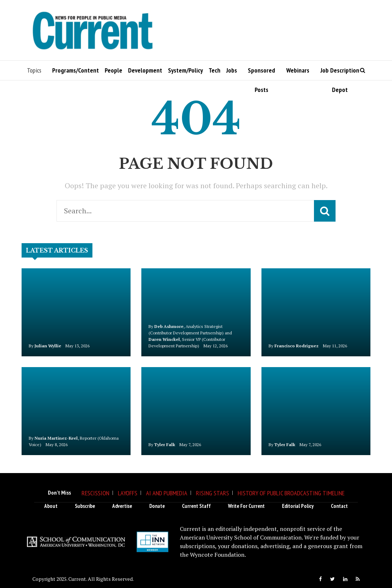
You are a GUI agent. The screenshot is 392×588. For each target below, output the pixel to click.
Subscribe (85, 506)
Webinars (298, 70)
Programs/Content (76, 70)
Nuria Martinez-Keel (56, 438)
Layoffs (128, 493)
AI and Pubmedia (167, 493)
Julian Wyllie (48, 346)
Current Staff (196, 506)
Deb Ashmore (169, 326)
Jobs (232, 70)
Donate (157, 506)
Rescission (95, 493)
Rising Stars (213, 493)
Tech (215, 70)
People (113, 70)
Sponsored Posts (261, 73)
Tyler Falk (165, 445)
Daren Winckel (164, 339)
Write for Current (246, 506)
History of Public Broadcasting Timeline (291, 493)
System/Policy (185, 70)
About (51, 506)
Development (145, 70)
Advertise (122, 506)
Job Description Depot (340, 73)
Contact (339, 506)
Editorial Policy (298, 506)
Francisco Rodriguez (297, 346)
